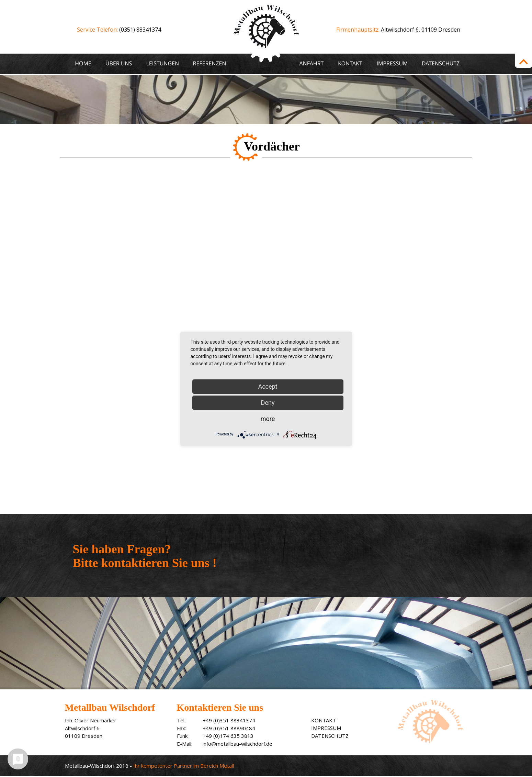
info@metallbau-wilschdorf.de (237, 744)
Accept (268, 386)
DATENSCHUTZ (330, 736)
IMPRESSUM (326, 728)
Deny (268, 403)
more (268, 419)
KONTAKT (324, 720)
